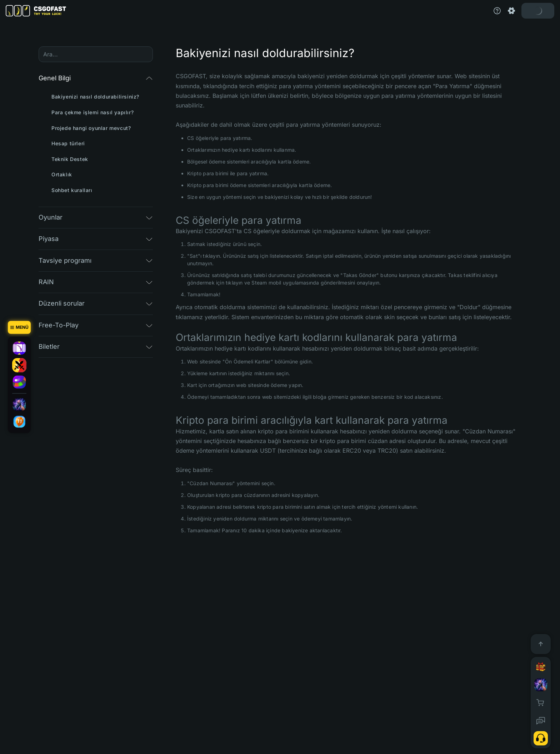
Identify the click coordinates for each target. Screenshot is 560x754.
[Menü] (19, 327)
